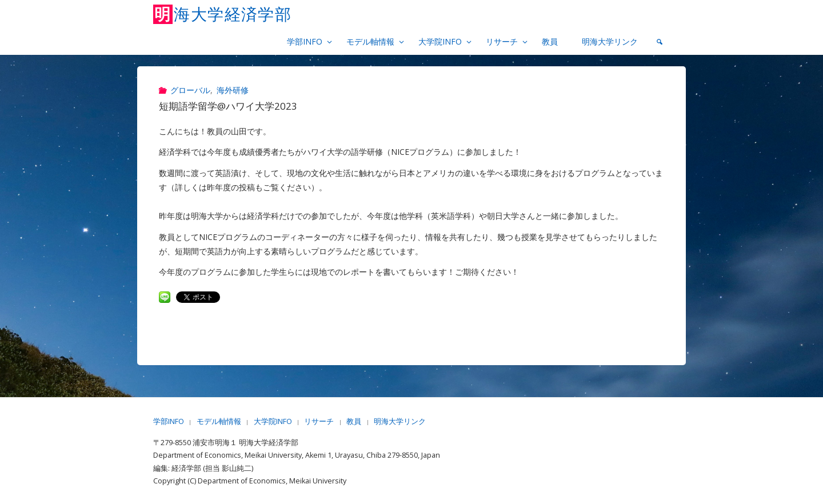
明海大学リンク (400, 421)
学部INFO (169, 421)
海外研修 (233, 90)
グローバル (190, 90)
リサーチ (319, 421)
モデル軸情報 (219, 421)
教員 (354, 421)
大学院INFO (273, 421)
